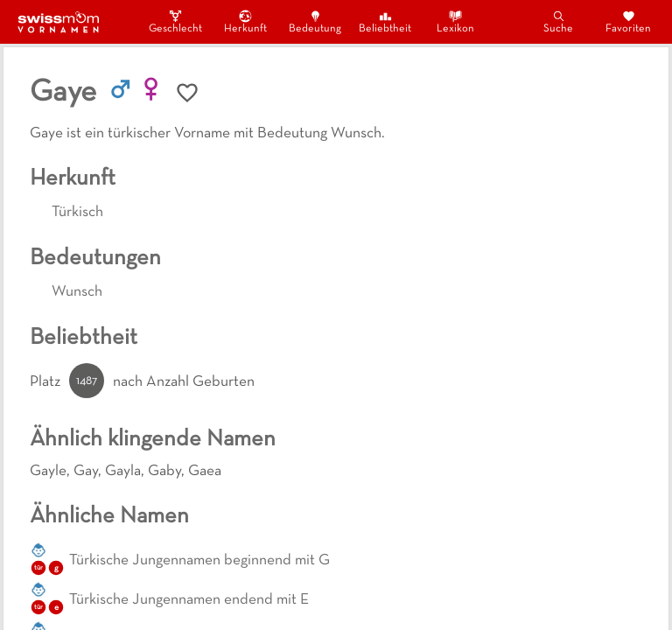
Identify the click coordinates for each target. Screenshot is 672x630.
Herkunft (245, 21)
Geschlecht (175, 21)
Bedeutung (315, 21)
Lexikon (455, 21)
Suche (558, 21)
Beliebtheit (385, 21)
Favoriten (628, 21)
